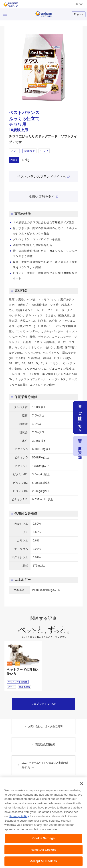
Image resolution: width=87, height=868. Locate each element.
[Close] (82, 785)
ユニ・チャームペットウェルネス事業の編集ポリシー (45, 765)
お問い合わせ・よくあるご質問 (45, 726)
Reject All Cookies (43, 851)
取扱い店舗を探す (42, 196)
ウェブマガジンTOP (43, 704)
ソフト (14, 151)
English (79, 14)
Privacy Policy (19, 817)
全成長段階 (24, 687)
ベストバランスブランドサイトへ (42, 176)
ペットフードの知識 (18, 682)
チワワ (44, 151)
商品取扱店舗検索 (45, 745)
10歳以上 (29, 151)
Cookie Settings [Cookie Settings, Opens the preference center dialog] (43, 839)
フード (11, 687)
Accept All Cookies (44, 862)
